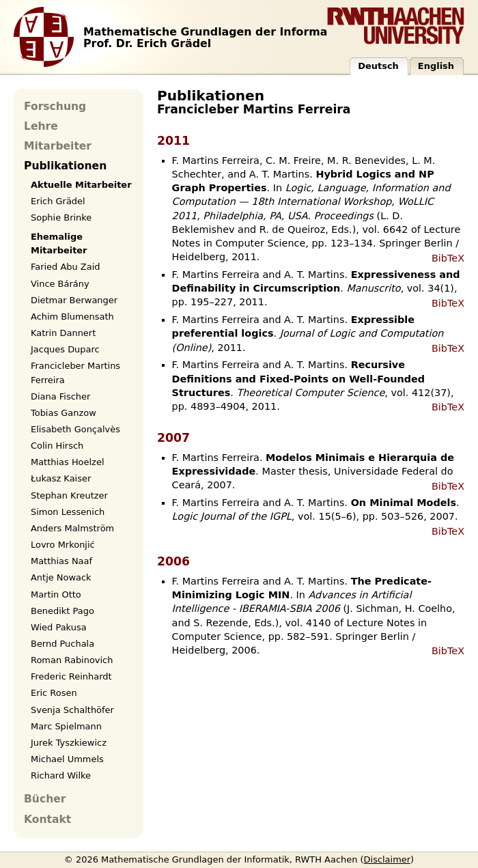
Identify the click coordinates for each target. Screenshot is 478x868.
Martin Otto (56, 594)
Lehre (41, 126)
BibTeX (448, 258)
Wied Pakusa (59, 627)
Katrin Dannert (63, 333)
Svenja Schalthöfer (72, 710)
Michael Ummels (67, 759)
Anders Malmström (72, 528)
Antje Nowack (61, 577)
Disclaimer (388, 859)
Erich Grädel (58, 201)
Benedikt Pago (62, 611)
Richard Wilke (61, 775)
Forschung (55, 107)
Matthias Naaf (61, 561)
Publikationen (65, 166)
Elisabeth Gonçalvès (75, 429)
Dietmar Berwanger (74, 300)
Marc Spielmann (66, 726)
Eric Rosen (54, 693)
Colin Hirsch (57, 446)
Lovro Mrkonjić (63, 545)
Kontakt (47, 820)
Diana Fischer (60, 396)
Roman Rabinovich (72, 660)
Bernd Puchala (62, 644)
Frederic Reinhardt (71, 676)
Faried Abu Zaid (65, 267)
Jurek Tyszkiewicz (69, 743)
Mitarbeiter (58, 146)
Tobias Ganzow (64, 413)
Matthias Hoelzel (67, 462)
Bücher (45, 799)
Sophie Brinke (61, 218)
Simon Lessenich (68, 512)
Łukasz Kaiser (61, 478)
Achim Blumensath (72, 317)
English (436, 66)
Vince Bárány (60, 284)
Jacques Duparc (65, 349)
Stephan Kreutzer (69, 495)
